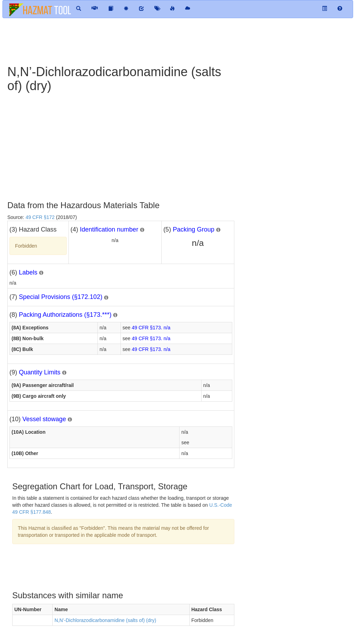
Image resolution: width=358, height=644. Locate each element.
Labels (28, 272)
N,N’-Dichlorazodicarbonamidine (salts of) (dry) (105, 620)
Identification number (109, 229)
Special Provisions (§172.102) (61, 297)
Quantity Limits (40, 372)
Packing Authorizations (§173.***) (65, 315)
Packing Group (194, 229)
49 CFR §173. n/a (151, 328)
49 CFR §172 (40, 217)
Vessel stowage (44, 419)
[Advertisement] (171, 41)
